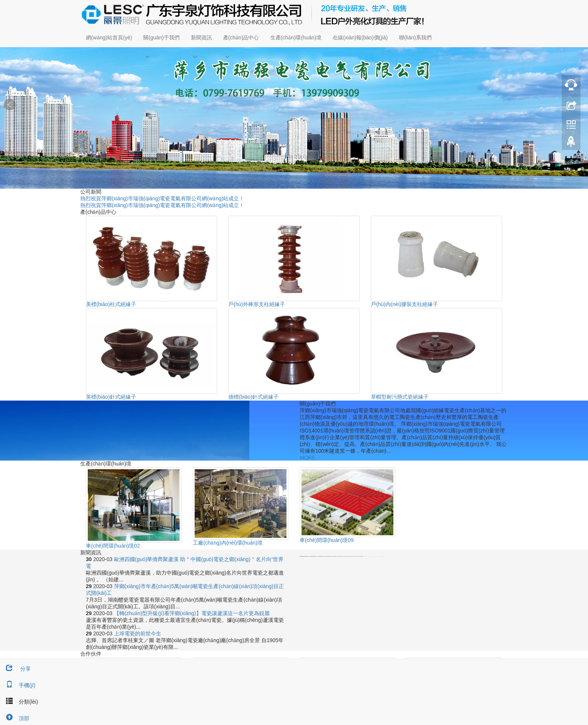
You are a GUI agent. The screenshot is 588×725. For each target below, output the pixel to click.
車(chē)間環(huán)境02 (113, 546)
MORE (307, 458)
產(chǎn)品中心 (241, 38)
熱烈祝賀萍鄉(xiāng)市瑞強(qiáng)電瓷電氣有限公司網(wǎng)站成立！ (162, 198)
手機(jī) (18, 685)
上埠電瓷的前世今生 (138, 633)
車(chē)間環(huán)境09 (327, 540)
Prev (10, 105)
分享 (15, 669)
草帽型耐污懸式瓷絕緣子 (400, 397)
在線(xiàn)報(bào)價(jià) (360, 38)
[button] (161, 56)
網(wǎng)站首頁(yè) (109, 38)
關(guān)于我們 (161, 38)
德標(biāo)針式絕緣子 (253, 397)
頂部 (15, 718)
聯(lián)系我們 (415, 38)
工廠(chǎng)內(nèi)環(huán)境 (228, 543)
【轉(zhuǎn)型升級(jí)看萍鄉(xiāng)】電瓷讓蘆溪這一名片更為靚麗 (192, 613)
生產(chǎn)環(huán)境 (296, 38)
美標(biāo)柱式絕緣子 (111, 304)
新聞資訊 (201, 38)
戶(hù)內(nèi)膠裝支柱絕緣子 (404, 304)
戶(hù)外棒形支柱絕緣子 (257, 304)
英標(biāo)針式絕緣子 (111, 397)
